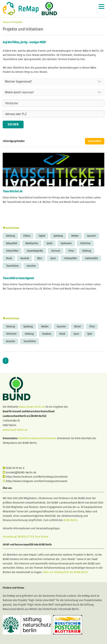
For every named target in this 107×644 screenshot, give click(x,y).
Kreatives (47, 334)
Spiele (49, 243)
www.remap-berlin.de (32, 407)
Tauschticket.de (13, 191)
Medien (75, 236)
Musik (9, 258)
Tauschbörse (12, 266)
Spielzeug (58, 236)
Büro (40, 258)
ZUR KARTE (95, 141)
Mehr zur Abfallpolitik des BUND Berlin (65, 572)
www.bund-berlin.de (15, 430)
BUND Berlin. (71, 520)
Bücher (77, 326)
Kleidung (10, 236)
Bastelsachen (32, 243)
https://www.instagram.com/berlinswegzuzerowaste (35, 481)
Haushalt (25, 258)
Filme (71, 251)
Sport (53, 258)
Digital (42, 236)
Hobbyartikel (70, 258)
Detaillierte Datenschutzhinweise (37, 438)
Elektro (27, 236)
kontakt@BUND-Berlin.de (19, 472)
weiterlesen (12, 228)
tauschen (91, 236)
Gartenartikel (91, 258)
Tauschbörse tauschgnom (18, 278)
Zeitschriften (12, 251)
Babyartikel (12, 243)
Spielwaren (66, 243)
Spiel (89, 334)
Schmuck (56, 251)
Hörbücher (85, 243)
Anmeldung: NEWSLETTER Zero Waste (26, 537)
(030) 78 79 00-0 (14, 468)
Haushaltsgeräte (35, 251)
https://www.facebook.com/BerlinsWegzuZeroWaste (35, 477)
